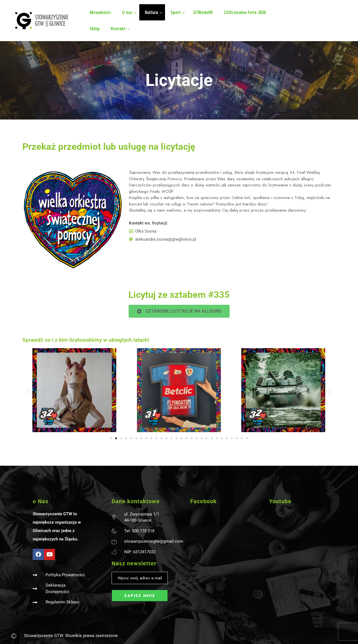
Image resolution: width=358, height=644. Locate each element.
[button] (29, 391)
